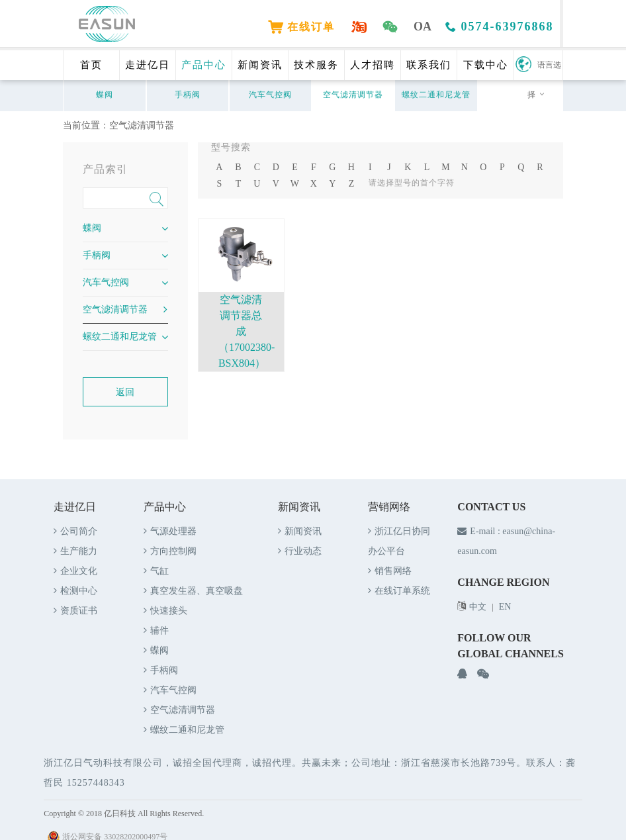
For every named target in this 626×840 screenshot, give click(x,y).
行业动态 (300, 551)
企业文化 (75, 571)
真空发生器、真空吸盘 (193, 591)
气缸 (156, 571)
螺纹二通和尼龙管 (436, 95)
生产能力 (75, 551)
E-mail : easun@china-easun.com (506, 541)
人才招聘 (373, 65)
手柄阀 (188, 95)
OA (424, 26)
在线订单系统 (399, 591)
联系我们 (429, 65)
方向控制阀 (170, 551)
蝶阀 (105, 95)
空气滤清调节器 (353, 95)
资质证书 (75, 611)
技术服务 (316, 65)
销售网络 (390, 571)
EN (505, 607)
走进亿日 (148, 65)
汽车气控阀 (270, 95)
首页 (91, 65)
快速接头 (165, 611)
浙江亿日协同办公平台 (399, 541)
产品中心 (204, 65)
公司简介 (75, 531)
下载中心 (486, 65)
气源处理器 (170, 531)
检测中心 (75, 591)
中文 (478, 607)
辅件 (156, 630)
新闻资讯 (260, 65)
